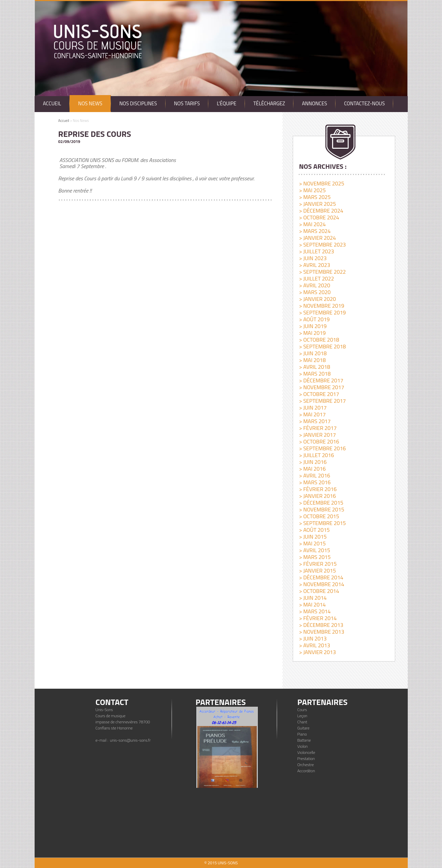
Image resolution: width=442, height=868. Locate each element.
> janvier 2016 (317, 496)
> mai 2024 (312, 224)
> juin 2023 (313, 258)
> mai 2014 (312, 604)
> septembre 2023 (322, 245)
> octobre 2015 (319, 516)
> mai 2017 (312, 414)
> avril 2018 (314, 367)
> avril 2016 (314, 475)
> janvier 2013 (317, 652)
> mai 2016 (312, 469)
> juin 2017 (313, 408)
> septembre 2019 (322, 312)
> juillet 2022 (316, 278)
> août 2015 (314, 530)
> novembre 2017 (321, 387)
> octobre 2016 (319, 441)
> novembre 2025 (321, 183)
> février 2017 (318, 428)
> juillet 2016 (316, 455)
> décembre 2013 (321, 625)
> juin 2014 (313, 598)
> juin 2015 (313, 537)
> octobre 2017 (319, 394)
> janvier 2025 (317, 204)
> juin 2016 (313, 462)
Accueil (64, 121)
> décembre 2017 (321, 380)
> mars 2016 (315, 482)
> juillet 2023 (316, 251)
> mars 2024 (315, 231)
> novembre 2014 (321, 584)
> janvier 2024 (317, 238)
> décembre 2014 (321, 577)
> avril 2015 (314, 550)
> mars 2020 (315, 292)
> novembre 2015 (321, 509)
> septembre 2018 (322, 346)
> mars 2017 (315, 421)
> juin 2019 (313, 326)
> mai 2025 (312, 190)
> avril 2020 (314, 285)
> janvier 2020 (317, 299)
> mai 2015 (312, 543)
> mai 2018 (312, 360)
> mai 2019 (312, 333)
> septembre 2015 (322, 523)
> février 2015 (318, 564)
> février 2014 (318, 618)
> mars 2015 (315, 557)
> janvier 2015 (317, 571)
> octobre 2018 (319, 340)
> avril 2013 (314, 645)
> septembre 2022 (322, 272)
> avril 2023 (314, 265)
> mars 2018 (315, 374)
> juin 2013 (313, 638)
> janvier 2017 (317, 435)
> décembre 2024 (321, 211)
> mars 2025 (315, 197)
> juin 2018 (313, 353)
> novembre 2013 (321, 632)
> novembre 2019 (321, 306)
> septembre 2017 (322, 401)
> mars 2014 (315, 611)
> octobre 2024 (319, 217)
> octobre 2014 (319, 591)
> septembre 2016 (322, 448)
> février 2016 (318, 489)
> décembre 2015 (321, 503)
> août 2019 (314, 319)
